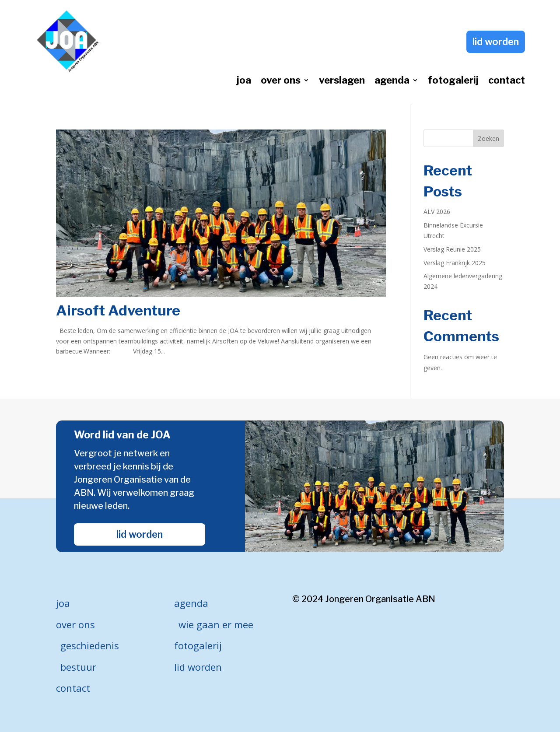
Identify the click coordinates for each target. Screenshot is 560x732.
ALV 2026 (437, 212)
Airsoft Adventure (118, 310)
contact (507, 81)
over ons (281, 81)
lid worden (496, 42)
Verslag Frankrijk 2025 (455, 263)
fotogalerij (453, 81)
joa (244, 81)
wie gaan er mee (216, 624)
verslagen (342, 81)
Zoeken (488, 138)
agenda (392, 81)
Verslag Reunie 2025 (452, 249)
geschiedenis (90, 645)
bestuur (78, 667)
